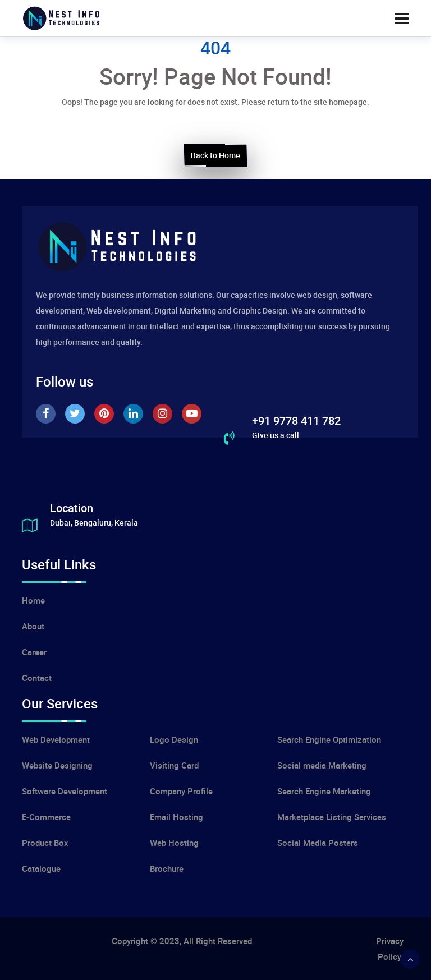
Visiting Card (174, 765)
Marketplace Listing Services (332, 817)
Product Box (45, 843)
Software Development (65, 791)
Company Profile (181, 791)
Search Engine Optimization (329, 739)
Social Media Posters (318, 843)
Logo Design (174, 739)
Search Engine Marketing (324, 791)
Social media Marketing (322, 765)
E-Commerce (46, 817)
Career (34, 652)
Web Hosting (174, 843)
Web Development (56, 739)
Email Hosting (176, 817)
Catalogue (41, 868)
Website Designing (57, 765)
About (33, 626)
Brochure (167, 868)
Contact (37, 678)
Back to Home (215, 155)
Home (33, 600)
